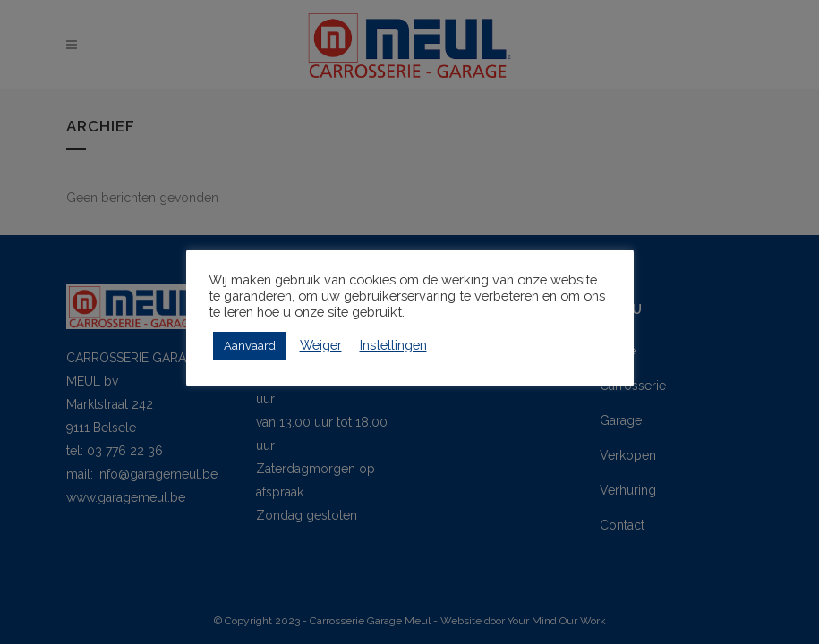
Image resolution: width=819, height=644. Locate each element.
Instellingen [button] (393, 345)
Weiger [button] (321, 345)
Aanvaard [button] (250, 346)
